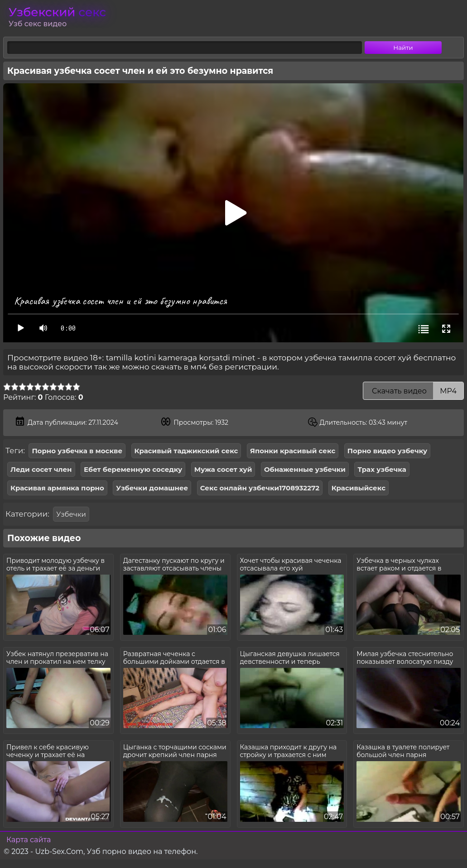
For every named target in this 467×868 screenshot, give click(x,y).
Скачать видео (413, 391)
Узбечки (71, 514)
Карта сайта (29, 840)
